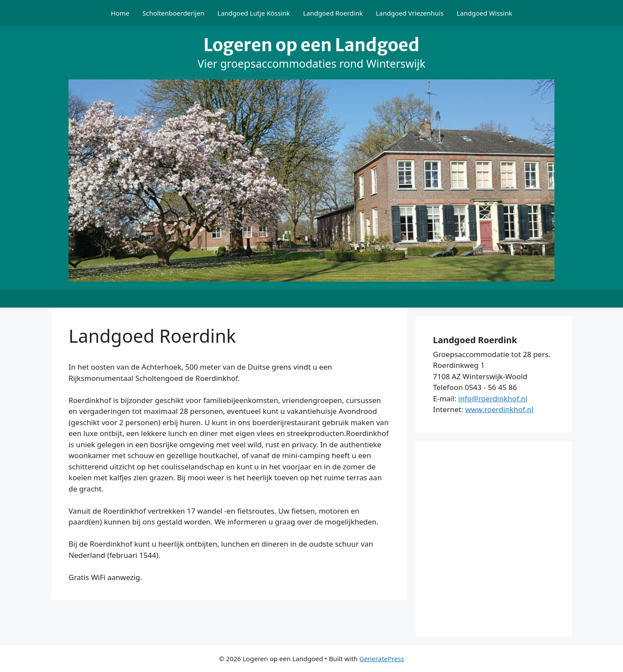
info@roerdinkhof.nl (493, 398)
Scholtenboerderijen (173, 13)
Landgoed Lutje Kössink (254, 13)
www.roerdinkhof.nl (499, 409)
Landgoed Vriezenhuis (410, 13)
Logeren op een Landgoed (311, 45)
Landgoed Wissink (484, 13)
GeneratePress (382, 659)
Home (120, 13)
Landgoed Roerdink (333, 13)
